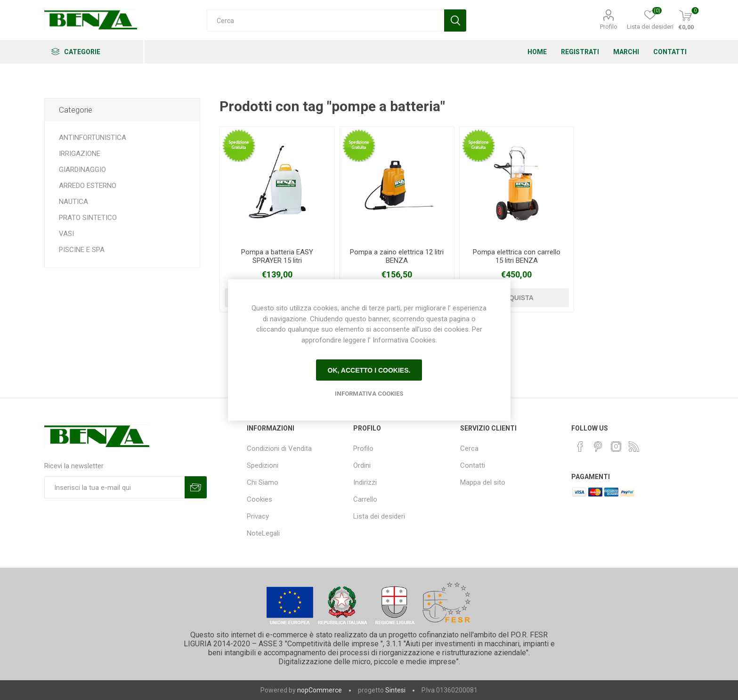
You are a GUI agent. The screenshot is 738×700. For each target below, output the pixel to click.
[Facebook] (580, 447)
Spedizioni (263, 465)
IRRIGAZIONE (80, 154)
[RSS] (634, 447)
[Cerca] (326, 20)
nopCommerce (320, 690)
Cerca (469, 448)
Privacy (258, 516)
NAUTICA (73, 202)
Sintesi (395, 690)
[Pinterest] (598, 447)
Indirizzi (365, 482)
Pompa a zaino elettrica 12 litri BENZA (397, 256)
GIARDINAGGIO (82, 170)
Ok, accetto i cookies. (369, 370)
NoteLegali (263, 533)
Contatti (473, 465)
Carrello (365, 499)
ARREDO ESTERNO (88, 186)
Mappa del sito (483, 482)
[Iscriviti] (114, 487)
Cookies (260, 499)
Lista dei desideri (379, 516)
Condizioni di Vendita (279, 448)
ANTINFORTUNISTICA (93, 138)
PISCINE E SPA (82, 250)
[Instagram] (616, 447)
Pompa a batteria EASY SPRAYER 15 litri (277, 256)
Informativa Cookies (369, 394)
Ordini (362, 465)
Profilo (609, 27)
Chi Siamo (263, 482)
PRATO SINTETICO (88, 218)
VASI (66, 234)
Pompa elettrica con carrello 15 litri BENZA (517, 256)
